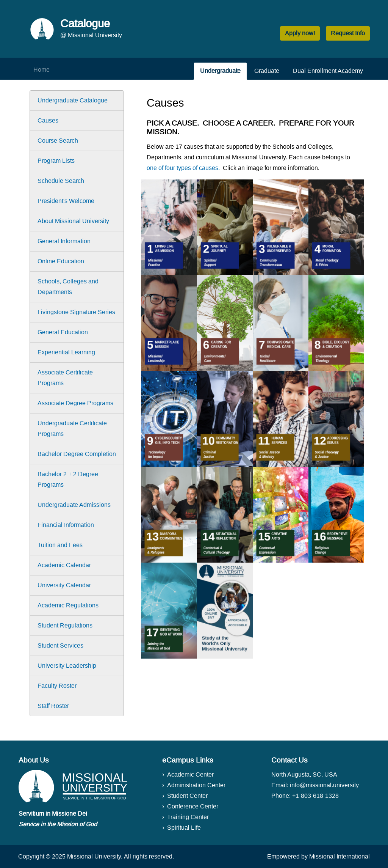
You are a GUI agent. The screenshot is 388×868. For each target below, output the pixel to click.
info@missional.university (324, 785)
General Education (63, 332)
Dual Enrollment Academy (328, 71)
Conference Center (193, 806)
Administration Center (196, 785)
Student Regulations (65, 625)
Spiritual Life (184, 828)
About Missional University (73, 221)
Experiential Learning (66, 352)
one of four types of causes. (183, 168)
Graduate (267, 71)
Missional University (94, 856)
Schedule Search (61, 181)
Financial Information (66, 525)
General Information (64, 241)
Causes (48, 120)
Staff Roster (53, 706)
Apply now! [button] (300, 33)
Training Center (188, 817)
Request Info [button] (348, 33)
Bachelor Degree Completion (77, 454)
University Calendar (64, 585)
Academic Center (190, 774)
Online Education (61, 261)
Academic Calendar (64, 565)
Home (41, 70)
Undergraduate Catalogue (73, 100)
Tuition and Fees (60, 545)
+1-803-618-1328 (315, 796)
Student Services (60, 645)
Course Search (58, 141)
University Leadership (67, 666)
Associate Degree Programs (75, 403)
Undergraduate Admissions (74, 505)
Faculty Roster (57, 686)
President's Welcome (66, 201)
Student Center (187, 796)
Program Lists (56, 161)
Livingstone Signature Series (76, 312)
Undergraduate (220, 71)
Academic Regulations (68, 605)
